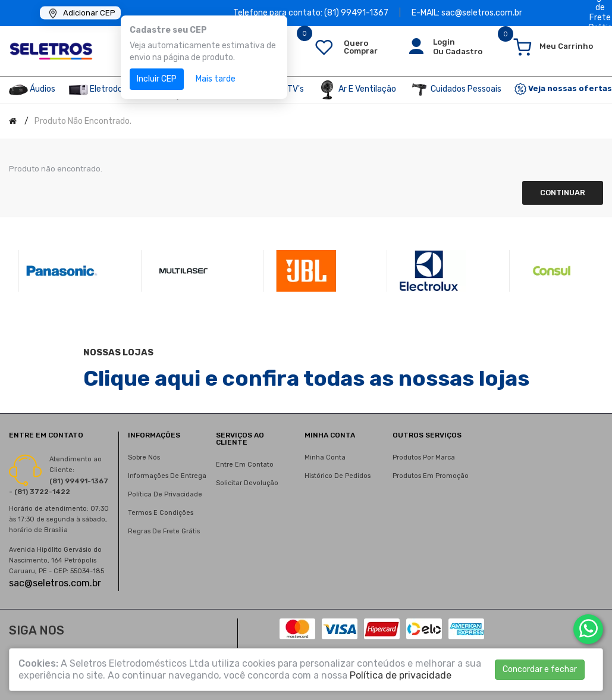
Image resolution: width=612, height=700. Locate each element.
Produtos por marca (424, 457)
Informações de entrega (167, 476)
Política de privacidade (165, 494)
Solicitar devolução (247, 483)
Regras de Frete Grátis (164, 531)
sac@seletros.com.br (55, 583)
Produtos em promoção (431, 476)
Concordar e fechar (540, 669)
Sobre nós (144, 457)
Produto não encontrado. (83, 121)
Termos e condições (161, 513)
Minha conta (325, 457)
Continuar (563, 193)
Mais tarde (216, 79)
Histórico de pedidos (338, 476)
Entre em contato (245, 465)
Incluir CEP (157, 79)
